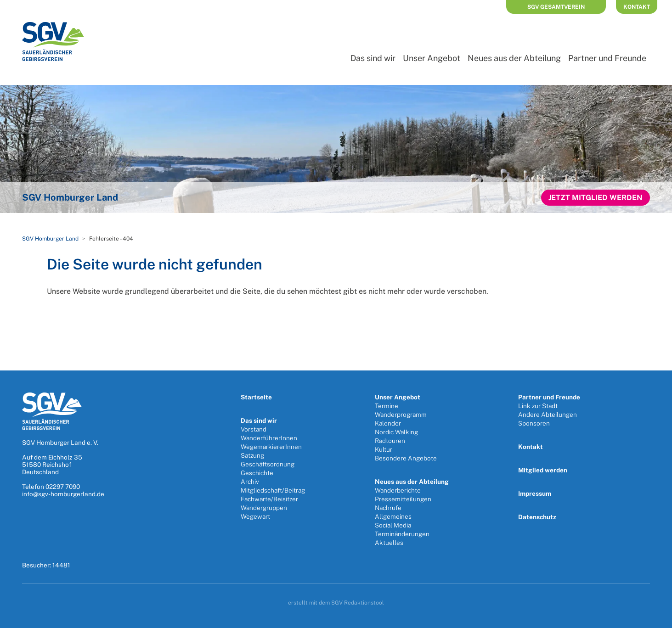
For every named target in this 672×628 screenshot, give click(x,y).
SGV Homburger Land (50, 239)
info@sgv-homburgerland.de (63, 494)
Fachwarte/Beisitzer (269, 499)
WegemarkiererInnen (271, 447)
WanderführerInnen (269, 438)
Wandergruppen (264, 508)
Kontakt (637, 7)
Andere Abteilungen (548, 415)
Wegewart (255, 516)
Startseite (256, 397)
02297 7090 (63, 487)
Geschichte (257, 473)
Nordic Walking (396, 432)
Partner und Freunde (607, 58)
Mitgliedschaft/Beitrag (273, 490)
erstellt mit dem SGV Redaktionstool (336, 603)
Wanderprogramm (401, 415)
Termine (387, 406)
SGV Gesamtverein (556, 7)
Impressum (535, 493)
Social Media (393, 525)
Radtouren (390, 441)
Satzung (252, 455)
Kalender (388, 423)
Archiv (250, 482)
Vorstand (254, 429)
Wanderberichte (398, 490)
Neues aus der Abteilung (514, 58)
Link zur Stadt (538, 406)
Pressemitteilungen (403, 499)
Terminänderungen (402, 534)
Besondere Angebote (406, 458)
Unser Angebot (432, 58)
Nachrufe (388, 508)
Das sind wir (373, 58)
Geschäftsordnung (268, 464)
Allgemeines (393, 516)
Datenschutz (537, 517)
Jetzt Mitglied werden (596, 198)
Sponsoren (534, 423)
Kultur (384, 449)
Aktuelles (389, 543)
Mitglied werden (543, 470)
